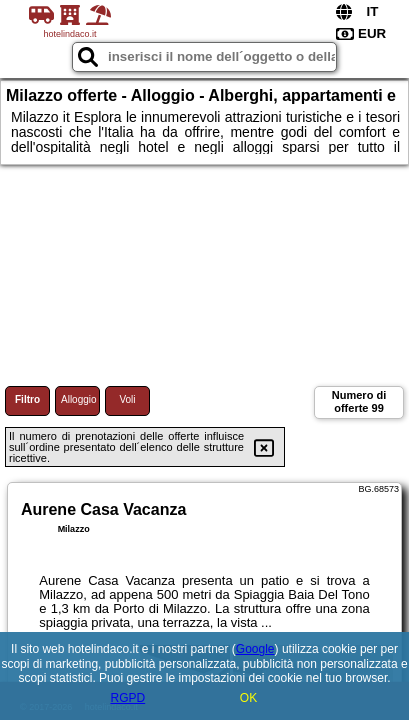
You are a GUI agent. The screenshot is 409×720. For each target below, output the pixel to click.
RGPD (127, 698)
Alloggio (79, 399)
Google (255, 649)
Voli (127, 399)
